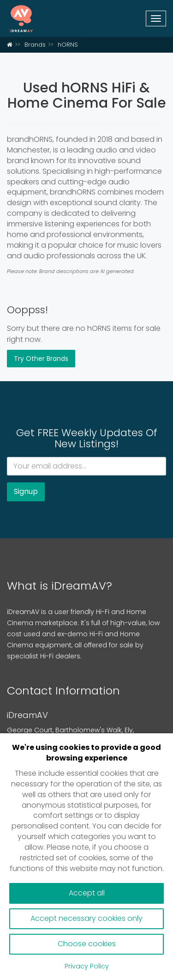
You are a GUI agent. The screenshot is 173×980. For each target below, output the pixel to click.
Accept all (87, 893)
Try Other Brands (41, 359)
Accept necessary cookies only (86, 918)
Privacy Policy (87, 966)
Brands (35, 45)
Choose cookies (87, 944)
